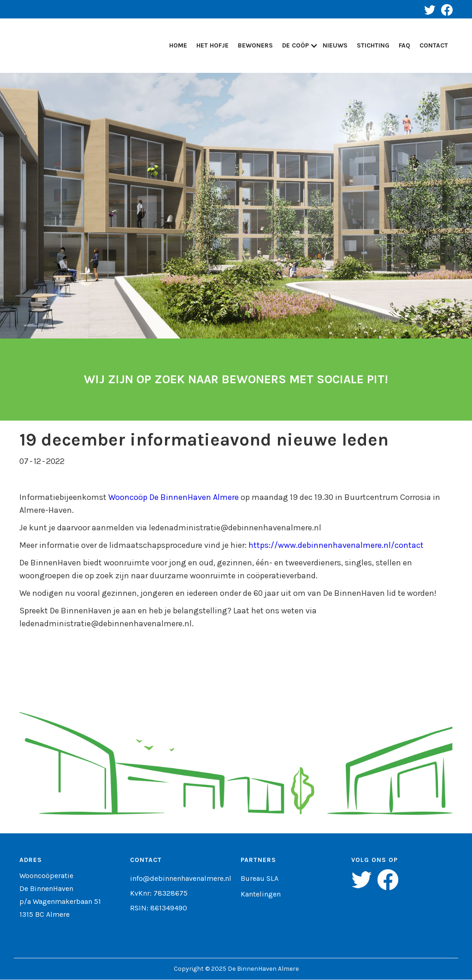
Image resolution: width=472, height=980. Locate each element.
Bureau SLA (260, 879)
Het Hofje (212, 45)
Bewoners (255, 45)
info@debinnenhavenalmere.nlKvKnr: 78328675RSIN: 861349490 (181, 893)
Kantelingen (261, 894)
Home (178, 45)
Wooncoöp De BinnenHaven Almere (174, 497)
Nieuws (335, 45)
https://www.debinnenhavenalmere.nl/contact (336, 545)
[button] (298, 46)
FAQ (404, 45)
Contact (434, 45)
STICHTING (373, 45)
